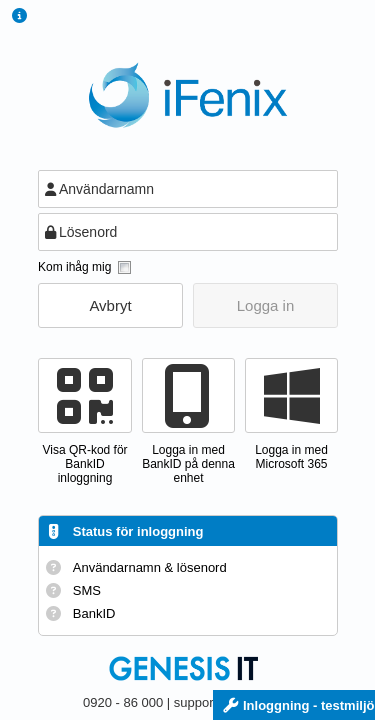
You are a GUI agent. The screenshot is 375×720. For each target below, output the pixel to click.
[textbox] (188, 189)
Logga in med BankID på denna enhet (188, 464)
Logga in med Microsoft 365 (291, 457)
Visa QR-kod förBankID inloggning (84, 464)
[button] (110, 305)
